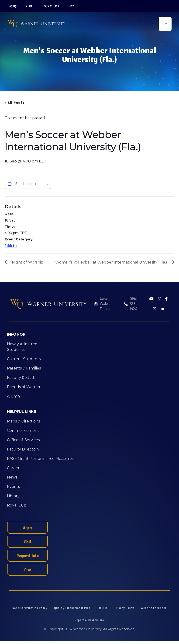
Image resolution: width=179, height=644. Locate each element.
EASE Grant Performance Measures (40, 459)
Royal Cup (17, 505)
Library (13, 496)
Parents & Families (24, 368)
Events (13, 487)
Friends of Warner (24, 387)
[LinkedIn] (162, 309)
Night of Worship (28, 262)
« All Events (14, 103)
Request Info (51, 6)
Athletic (11, 245)
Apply (13, 6)
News (12, 477)
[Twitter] (155, 309)
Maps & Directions (23, 421)
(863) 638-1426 (134, 304)
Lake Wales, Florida (105, 304)
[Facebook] (166, 299)
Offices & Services (23, 440)
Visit (29, 6)
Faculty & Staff (21, 378)
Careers (14, 468)
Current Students (24, 359)
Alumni (14, 396)
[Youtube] (151, 299)
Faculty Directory (23, 449)
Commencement (23, 431)
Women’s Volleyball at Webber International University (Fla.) (111, 262)
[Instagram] (159, 299)
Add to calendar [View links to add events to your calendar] (29, 183)
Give (71, 6)
